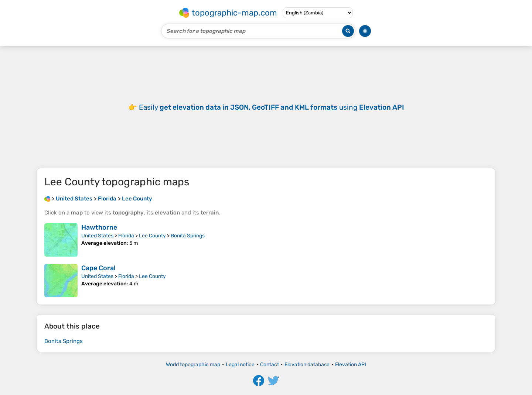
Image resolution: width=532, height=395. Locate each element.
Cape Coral (98, 268)
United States (97, 236)
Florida (126, 236)
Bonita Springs (188, 236)
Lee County (152, 236)
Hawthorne (99, 227)
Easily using (272, 107)
